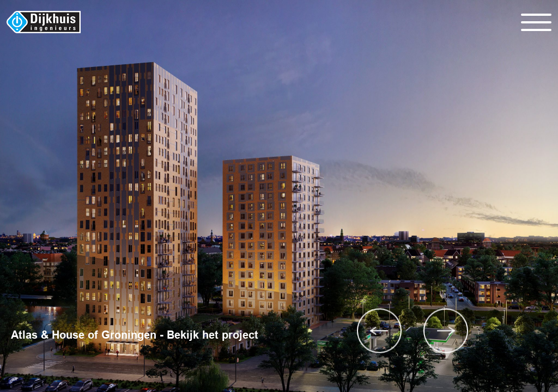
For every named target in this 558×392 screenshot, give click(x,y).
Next (446, 331)
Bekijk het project (213, 335)
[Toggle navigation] (536, 22)
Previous (380, 331)
